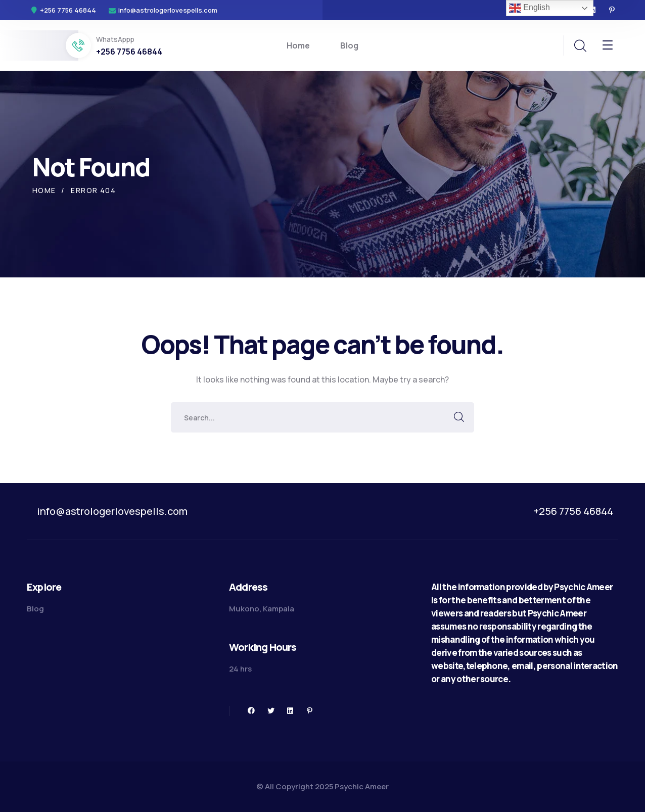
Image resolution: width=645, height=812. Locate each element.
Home (44, 190)
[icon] (612, 10)
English (529, 8)
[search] (580, 46)
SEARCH (459, 417)
